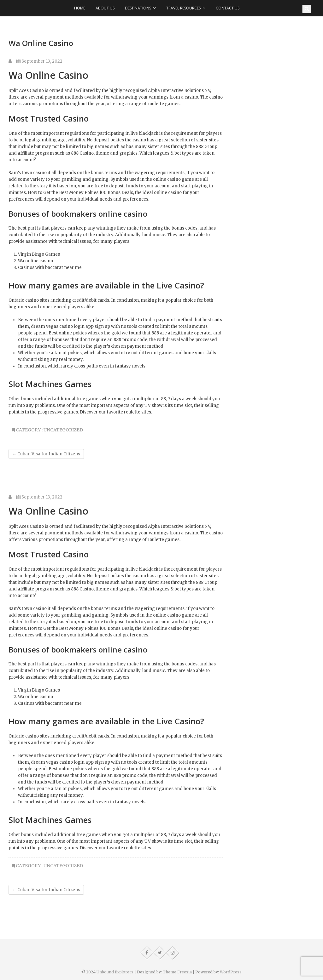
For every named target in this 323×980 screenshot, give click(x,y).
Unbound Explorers (115, 972)
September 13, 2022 (39, 61)
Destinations (138, 8)
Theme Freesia (177, 972)
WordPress (231, 972)
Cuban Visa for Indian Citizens (46, 454)
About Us (105, 8)
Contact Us (228, 8)
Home (80, 8)
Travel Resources (183, 8)
